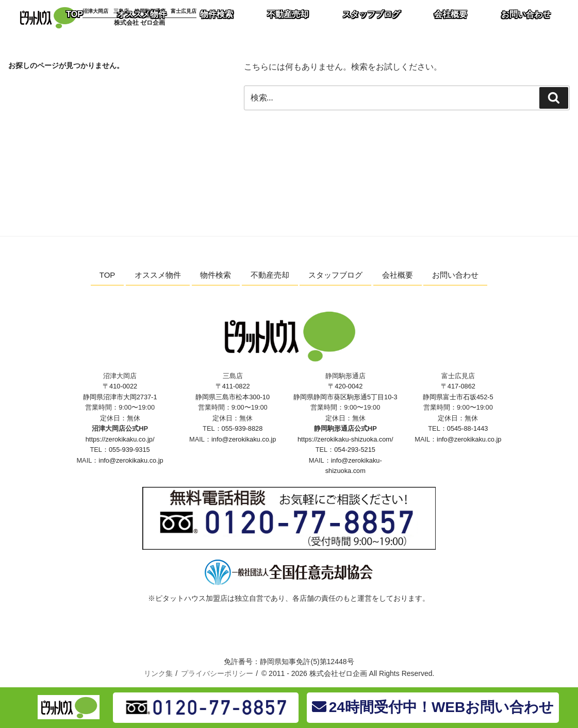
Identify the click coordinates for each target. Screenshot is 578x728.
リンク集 (158, 673)
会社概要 (398, 275)
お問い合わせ (455, 275)
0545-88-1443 (468, 428)
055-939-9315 (129, 450)
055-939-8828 (242, 428)
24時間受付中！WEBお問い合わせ (433, 707)
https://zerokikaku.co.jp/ (120, 439)
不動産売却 (270, 275)
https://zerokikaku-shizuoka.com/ (345, 439)
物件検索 (216, 275)
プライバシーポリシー (217, 673)
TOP (108, 275)
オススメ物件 (158, 275)
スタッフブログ (335, 275)
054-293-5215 (355, 450)
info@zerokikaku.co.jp (131, 460)
